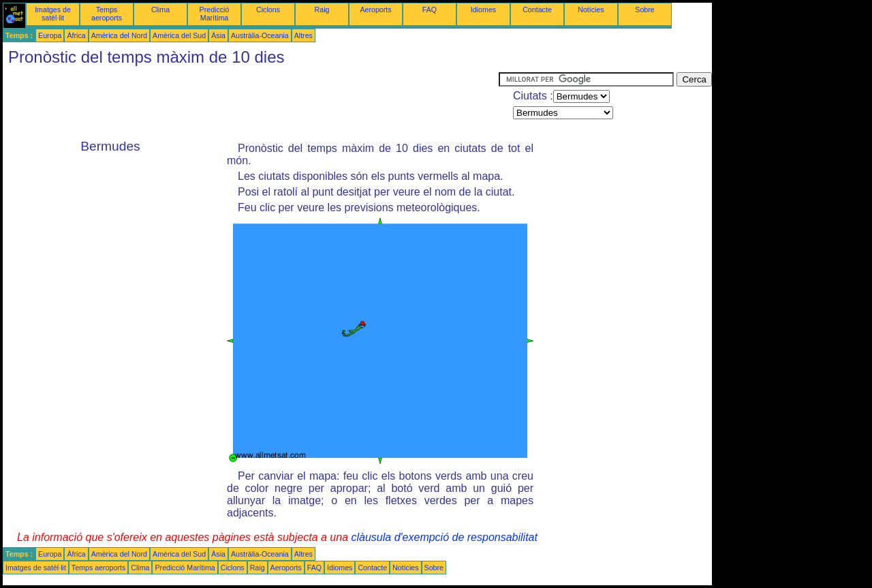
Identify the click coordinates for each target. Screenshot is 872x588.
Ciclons (268, 10)
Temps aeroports (107, 14)
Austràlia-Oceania (260, 35)
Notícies (591, 10)
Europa (50, 35)
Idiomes (483, 10)
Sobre (644, 10)
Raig (322, 10)
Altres (303, 35)
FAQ (430, 10)
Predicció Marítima (215, 14)
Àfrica (76, 35)
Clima (160, 10)
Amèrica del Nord (119, 35)
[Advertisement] (251, 103)
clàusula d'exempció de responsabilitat (444, 537)
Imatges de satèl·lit (53, 14)
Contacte (537, 10)
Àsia (218, 35)
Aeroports (375, 10)
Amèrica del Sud (179, 35)
